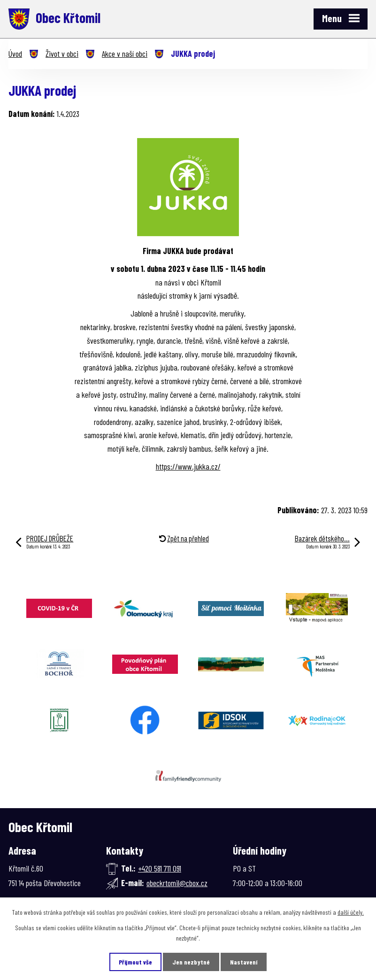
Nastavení (244, 962)
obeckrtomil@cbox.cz (177, 883)
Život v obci (62, 54)
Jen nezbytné (191, 962)
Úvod (15, 54)
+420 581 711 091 (160, 868)
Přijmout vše (135, 962)
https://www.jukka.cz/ (188, 466)
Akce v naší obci (125, 54)
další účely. (351, 912)
